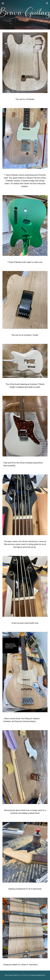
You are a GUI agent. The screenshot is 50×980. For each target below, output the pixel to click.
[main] (25, 99)
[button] (3, 3)
